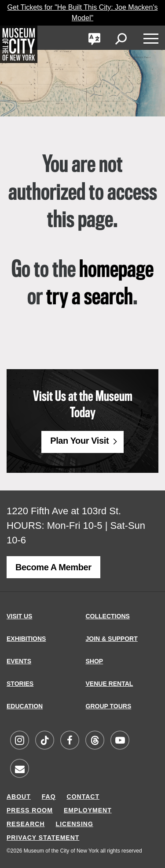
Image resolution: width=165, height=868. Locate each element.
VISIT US (19, 616)
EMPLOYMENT (88, 810)
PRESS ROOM (30, 810)
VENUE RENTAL (110, 684)
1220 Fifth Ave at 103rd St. (64, 511)
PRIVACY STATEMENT (43, 838)
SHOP (95, 661)
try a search (90, 298)
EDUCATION (25, 706)
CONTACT (83, 797)
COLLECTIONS (108, 616)
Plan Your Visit (79, 441)
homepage (116, 270)
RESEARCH (26, 824)
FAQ (49, 797)
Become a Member (53, 567)
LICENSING (75, 824)
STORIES (20, 684)
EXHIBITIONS (26, 639)
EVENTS (19, 661)
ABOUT (19, 797)
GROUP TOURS (109, 706)
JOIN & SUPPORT (112, 639)
